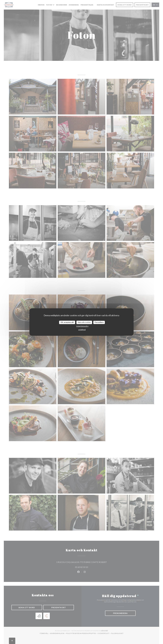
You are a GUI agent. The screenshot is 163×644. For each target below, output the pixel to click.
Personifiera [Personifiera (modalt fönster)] (99, 322)
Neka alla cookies (84, 322)
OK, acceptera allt (67, 322)
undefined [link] (82, 330)
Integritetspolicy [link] (82, 326)
